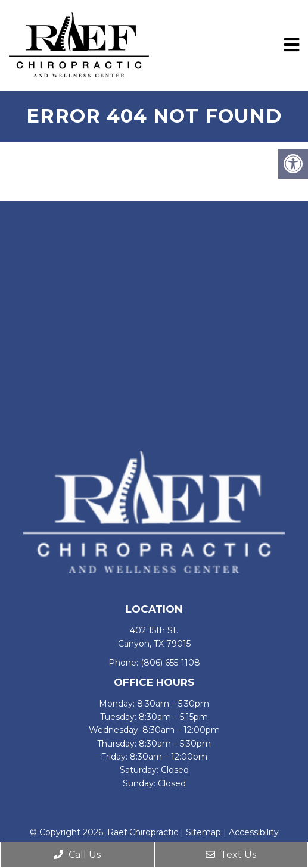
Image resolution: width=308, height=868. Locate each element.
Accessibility (254, 832)
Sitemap (203, 832)
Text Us (231, 855)
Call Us (77, 855)
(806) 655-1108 (170, 663)
